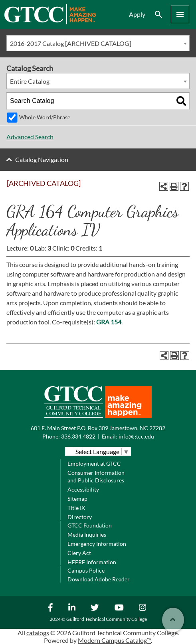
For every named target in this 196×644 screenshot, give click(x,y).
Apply (137, 14)
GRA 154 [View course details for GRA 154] (109, 322)
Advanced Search (30, 137)
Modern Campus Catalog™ (114, 640)
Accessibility (83, 489)
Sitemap (77, 499)
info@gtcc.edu (136, 436)
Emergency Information (97, 544)
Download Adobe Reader (99, 579)
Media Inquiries (87, 534)
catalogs (38, 633)
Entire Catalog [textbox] (30, 81)
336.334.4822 (78, 436)
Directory (80, 517)
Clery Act (79, 553)
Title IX (76, 508)
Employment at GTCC (94, 463)
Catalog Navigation (42, 159)
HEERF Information (92, 562)
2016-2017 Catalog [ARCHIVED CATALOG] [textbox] (71, 43)
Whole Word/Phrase (45, 117)
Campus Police (86, 570)
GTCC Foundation (90, 525)
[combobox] (98, 43)
